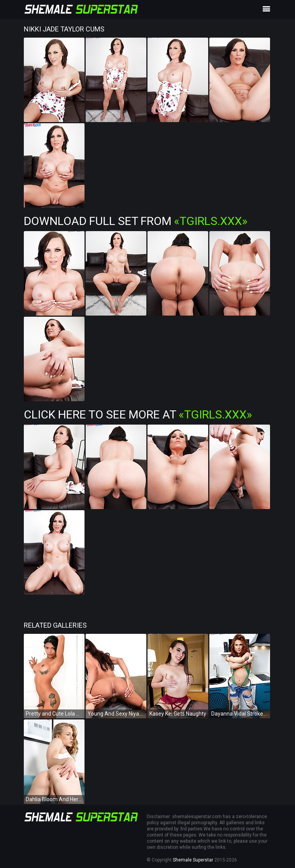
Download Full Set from (136, 221)
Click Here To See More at (138, 414)
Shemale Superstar (193, 860)
